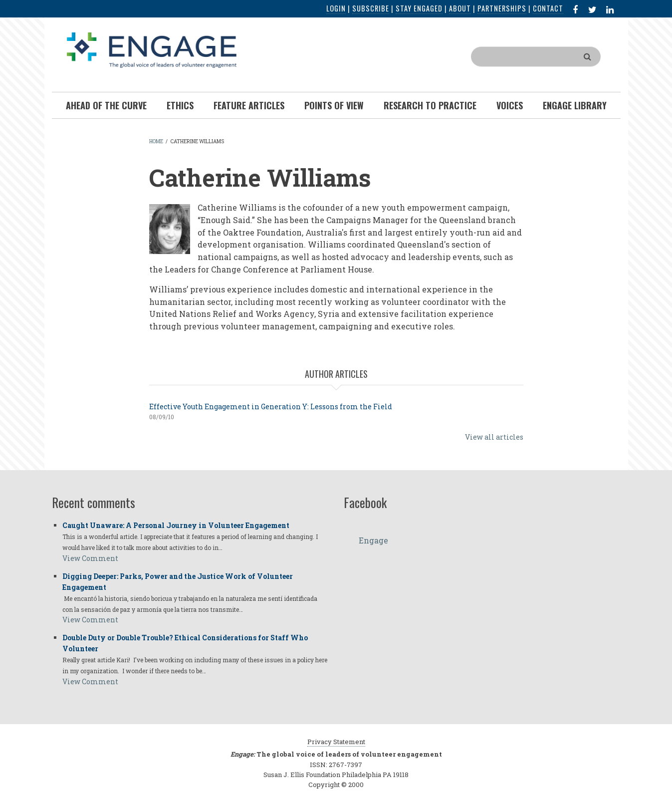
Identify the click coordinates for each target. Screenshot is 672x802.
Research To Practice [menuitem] (430, 105)
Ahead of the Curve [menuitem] (106, 105)
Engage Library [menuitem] (575, 105)
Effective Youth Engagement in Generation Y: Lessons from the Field (271, 406)
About (460, 8)
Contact (548, 8)
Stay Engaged (419, 8)
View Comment (90, 558)
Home (156, 141)
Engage (373, 540)
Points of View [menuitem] (334, 105)
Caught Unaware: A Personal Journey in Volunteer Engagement (176, 525)
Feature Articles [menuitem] (249, 105)
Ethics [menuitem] (180, 105)
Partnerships (502, 8)
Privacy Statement (336, 742)
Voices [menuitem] (510, 105)
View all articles (494, 437)
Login (336, 8)
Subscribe (371, 8)
